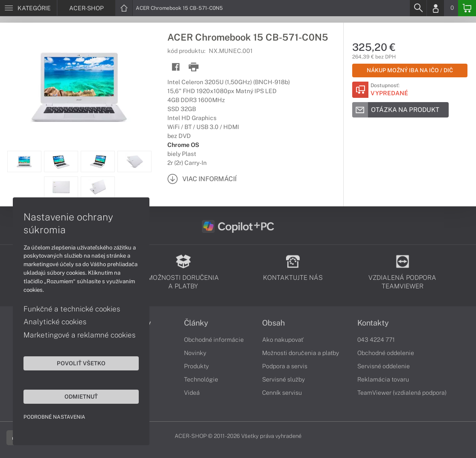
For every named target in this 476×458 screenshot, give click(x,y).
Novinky (195, 353)
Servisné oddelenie (384, 366)
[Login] (435, 8)
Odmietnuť (81, 396)
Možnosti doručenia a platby (301, 353)
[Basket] (467, 8)
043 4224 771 (376, 340)
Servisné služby (283, 379)
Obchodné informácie (214, 340)
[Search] (418, 8)
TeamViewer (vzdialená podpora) (402, 393)
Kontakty (373, 323)
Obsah (273, 323)
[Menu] (28, 8)
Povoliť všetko (81, 363)
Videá (192, 393)
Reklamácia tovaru (383, 379)
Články (196, 323)
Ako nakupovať (283, 340)
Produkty (196, 366)
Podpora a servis (285, 366)
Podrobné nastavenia (54, 417)
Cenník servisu (282, 393)
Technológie (201, 379)
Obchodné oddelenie (386, 353)
